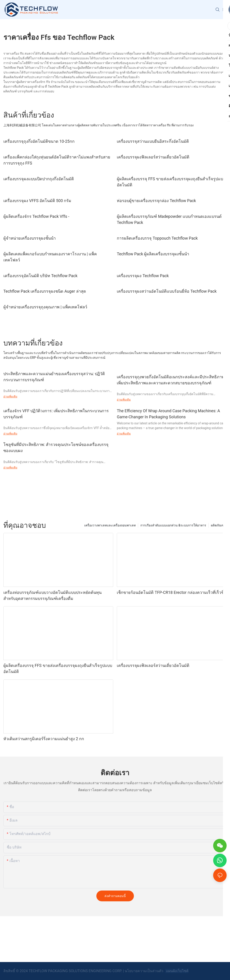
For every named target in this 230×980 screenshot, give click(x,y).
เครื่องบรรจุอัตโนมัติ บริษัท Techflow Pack (40, 276)
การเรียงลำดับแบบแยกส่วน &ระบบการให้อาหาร (173, 525)
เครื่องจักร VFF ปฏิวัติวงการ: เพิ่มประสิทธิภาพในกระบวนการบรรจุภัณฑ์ (56, 414)
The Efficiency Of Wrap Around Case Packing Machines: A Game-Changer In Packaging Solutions (168, 414)
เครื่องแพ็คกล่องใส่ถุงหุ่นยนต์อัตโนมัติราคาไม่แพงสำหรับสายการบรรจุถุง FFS (57, 160)
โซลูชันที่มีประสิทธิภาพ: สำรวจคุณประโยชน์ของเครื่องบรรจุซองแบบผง (56, 448)
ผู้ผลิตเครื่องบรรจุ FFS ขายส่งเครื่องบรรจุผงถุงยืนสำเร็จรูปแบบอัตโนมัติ (171, 182)
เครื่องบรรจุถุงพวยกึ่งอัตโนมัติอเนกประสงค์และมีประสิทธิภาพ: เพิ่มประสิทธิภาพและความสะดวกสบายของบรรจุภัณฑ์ (171, 380)
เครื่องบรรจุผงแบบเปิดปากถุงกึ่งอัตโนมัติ (39, 179)
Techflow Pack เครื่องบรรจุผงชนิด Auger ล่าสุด (45, 291)
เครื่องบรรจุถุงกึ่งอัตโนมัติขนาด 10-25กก (39, 141)
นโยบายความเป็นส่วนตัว (144, 971)
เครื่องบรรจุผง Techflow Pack (143, 276)
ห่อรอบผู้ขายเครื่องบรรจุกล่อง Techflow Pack (156, 201)
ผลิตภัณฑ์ (218, 525)
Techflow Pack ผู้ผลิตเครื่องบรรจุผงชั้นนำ (153, 254)
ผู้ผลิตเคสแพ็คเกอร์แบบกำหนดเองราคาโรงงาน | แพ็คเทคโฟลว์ (50, 257)
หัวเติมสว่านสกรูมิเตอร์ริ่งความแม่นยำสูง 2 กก (44, 739)
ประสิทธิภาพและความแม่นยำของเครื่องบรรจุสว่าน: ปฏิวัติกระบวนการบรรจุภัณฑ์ (54, 377)
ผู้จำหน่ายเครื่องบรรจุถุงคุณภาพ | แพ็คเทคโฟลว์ (45, 307)
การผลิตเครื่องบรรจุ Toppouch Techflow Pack (157, 238)
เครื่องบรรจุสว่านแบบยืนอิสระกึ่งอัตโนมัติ (153, 141)
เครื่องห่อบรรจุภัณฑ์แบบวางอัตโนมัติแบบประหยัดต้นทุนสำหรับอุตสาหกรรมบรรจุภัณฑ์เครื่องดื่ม (52, 595)
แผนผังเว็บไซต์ (177, 971)
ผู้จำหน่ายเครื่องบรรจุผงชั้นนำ (30, 238)
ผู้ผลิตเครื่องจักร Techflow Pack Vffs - (36, 216)
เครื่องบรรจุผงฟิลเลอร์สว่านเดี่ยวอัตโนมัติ (153, 157)
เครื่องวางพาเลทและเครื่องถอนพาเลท (110, 525)
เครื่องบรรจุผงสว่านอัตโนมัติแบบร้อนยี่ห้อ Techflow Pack (167, 291)
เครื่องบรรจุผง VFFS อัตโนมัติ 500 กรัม (37, 201)
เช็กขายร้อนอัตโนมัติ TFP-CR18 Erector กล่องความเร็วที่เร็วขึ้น (172, 592)
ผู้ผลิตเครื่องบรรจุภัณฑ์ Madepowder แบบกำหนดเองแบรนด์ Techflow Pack (169, 219)
